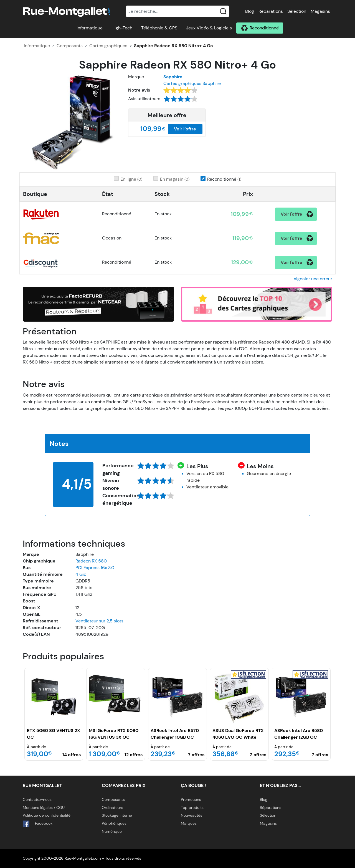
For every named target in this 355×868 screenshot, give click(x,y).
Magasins (320, 11)
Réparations (271, 11)
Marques (189, 823)
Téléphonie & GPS (159, 28)
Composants (70, 46)
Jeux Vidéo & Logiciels (209, 28)
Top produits (192, 808)
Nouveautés (192, 815)
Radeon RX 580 (91, 561)
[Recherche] (177, 11)
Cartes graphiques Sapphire (192, 83)
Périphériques (114, 823)
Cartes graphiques (108, 46)
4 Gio (81, 574)
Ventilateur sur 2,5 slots (99, 621)
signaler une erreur (313, 279)
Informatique (90, 28)
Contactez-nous (37, 799)
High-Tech (122, 28)
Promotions (191, 799)
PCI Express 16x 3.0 (95, 568)
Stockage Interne (117, 815)
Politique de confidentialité (47, 815)
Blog (250, 11)
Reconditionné (264, 28)
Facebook (38, 824)
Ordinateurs (112, 808)
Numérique (112, 831)
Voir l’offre (185, 129)
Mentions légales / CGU (44, 808)
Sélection (297, 11)
